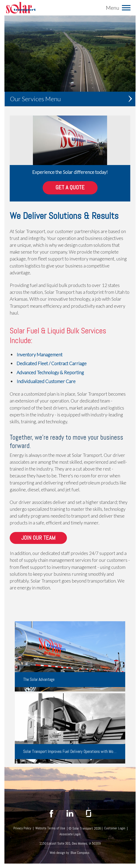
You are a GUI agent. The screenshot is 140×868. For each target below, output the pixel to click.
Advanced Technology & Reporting (50, 372)
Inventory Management (40, 354)
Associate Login (70, 834)
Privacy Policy (22, 828)
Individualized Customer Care (46, 381)
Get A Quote (70, 188)
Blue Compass (80, 853)
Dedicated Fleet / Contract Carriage (52, 363)
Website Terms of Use (50, 828)
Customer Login (115, 828)
